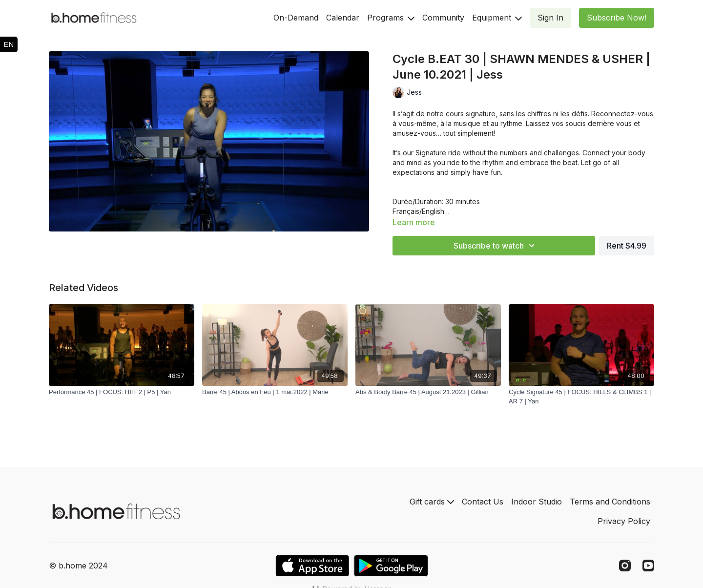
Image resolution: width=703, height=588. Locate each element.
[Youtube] (648, 566)
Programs (391, 18)
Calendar (343, 18)
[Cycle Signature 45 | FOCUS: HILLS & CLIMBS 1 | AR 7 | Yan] (581, 397)
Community (443, 18)
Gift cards (432, 502)
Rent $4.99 (627, 246)
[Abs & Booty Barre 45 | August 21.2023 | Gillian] (428, 392)
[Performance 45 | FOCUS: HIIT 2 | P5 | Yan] (122, 392)
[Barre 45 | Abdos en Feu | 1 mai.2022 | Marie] (275, 392)
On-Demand (296, 18)
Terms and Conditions (610, 502)
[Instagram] (625, 566)
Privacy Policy (624, 521)
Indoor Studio (537, 502)
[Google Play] (391, 566)
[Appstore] (312, 566)
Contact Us (483, 502)
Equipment (497, 18)
